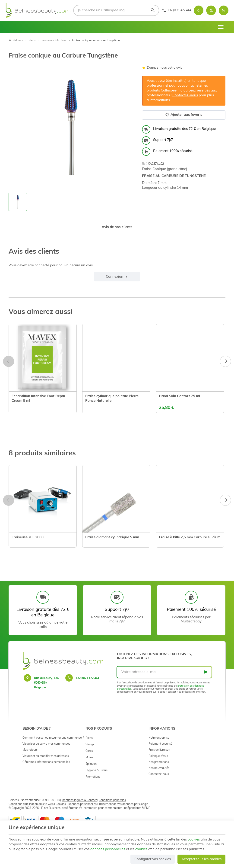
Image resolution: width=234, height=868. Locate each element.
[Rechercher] (152, 10)
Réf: (145, 164)
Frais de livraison (159, 750)
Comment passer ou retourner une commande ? (53, 738)
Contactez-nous (185, 96)
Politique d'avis (158, 756)
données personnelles (108, 849)
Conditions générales (112, 800)
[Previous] (9, 361)
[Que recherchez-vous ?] (116, 10)
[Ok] (206, 672)
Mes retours (30, 750)
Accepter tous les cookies (201, 859)
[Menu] (221, 27)
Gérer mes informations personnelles (46, 762)
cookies (194, 840)
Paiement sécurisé (160, 744)
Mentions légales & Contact (79, 800)
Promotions (93, 777)
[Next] (225, 361)
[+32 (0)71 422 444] (176, 10)
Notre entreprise (159, 738)
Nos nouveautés (159, 768)
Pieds (32, 41)
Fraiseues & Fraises (54, 41)
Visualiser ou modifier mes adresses (46, 756)
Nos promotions (159, 762)
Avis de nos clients (117, 227)
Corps (89, 751)
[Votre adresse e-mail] (164, 672)
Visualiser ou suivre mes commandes (46, 744)
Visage (90, 745)
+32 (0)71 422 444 (87, 678)
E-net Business (51, 808)
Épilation (91, 764)
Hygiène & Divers (96, 771)
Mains (89, 758)
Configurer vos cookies (153, 859)
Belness (16, 41)
